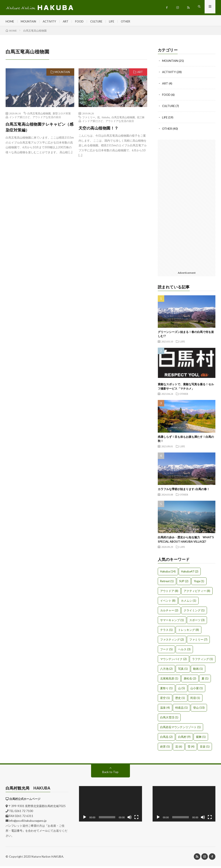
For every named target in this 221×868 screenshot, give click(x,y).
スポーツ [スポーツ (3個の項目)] (197, 622)
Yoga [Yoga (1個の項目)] (199, 583)
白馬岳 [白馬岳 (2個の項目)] (166, 739)
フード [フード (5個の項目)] (166, 651)
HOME (10, 22)
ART (70, 22)
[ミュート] (129, 819)
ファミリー (89, 119)
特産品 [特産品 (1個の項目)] (182, 709)
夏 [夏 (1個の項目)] (205, 680)
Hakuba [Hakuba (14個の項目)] (168, 573)
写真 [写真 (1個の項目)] (183, 670)
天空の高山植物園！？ (99, 130)
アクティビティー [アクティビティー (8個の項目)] (197, 593)
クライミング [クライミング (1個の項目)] (194, 612)
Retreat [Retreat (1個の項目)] (167, 583)
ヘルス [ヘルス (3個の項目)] (184, 651)
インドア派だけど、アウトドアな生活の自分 (35, 119)
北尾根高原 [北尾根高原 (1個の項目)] (169, 680)
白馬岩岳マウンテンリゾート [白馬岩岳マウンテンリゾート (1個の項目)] (180, 729)
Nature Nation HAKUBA (47, 858)
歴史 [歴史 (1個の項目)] (180, 700)
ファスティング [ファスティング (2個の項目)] (172, 641)
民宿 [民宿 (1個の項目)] (195, 700)
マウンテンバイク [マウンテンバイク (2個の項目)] (173, 661)
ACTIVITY (52, 22)
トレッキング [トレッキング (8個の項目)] (189, 631)
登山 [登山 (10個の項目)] (199, 709)
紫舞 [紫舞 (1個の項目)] (201, 739)
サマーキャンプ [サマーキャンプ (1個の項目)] (172, 622)
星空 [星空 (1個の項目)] (165, 700)
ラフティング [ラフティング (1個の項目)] (203, 661)
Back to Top (110, 774)
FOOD (84, 22)
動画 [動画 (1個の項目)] (198, 670)
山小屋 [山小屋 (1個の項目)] (197, 690)
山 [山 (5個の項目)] (182, 690)
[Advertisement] (187, 206)
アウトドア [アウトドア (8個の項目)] (169, 593)
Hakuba (106, 119)
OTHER (133, 22)
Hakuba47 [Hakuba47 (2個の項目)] (190, 573)
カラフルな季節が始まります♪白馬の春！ (184, 491)
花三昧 (141, 119)
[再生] (85, 819)
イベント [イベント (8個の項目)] (168, 602)
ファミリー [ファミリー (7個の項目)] (198, 641)
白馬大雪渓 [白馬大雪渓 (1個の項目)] (169, 719)
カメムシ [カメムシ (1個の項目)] (189, 602)
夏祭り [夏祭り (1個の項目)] (166, 690)
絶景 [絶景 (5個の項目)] (165, 748)
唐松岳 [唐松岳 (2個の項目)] (190, 680)
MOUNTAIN (30, 22)
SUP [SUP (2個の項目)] (184, 583)
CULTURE (102, 22)
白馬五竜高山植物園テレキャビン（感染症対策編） (40, 129)
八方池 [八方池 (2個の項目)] (166, 670)
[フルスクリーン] (136, 819)
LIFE (118, 22)
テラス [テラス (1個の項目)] (166, 631)
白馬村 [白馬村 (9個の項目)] (184, 739)
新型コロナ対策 (62, 115)
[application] (110, 806)
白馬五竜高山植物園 (39, 115)
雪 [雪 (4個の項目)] (191, 748)
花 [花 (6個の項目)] (179, 748)
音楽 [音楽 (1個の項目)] (205, 748)
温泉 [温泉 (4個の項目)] (165, 709)
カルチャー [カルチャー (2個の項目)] (169, 612)
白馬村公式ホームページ (25, 801)
